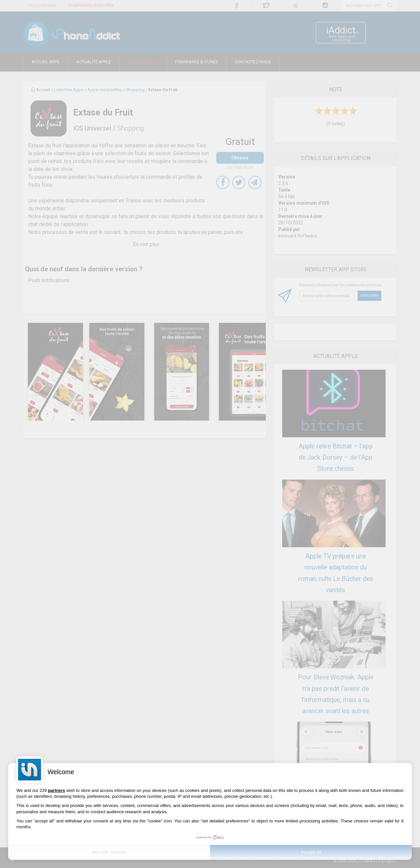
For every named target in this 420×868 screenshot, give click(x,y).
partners (56, 790)
